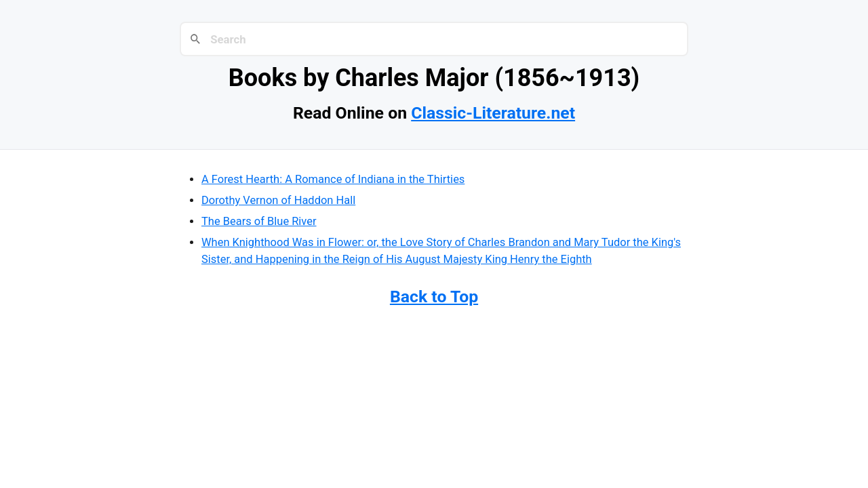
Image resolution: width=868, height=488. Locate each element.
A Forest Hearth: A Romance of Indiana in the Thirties (333, 179)
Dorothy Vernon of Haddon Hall (278, 200)
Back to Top (434, 297)
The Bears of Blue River (259, 221)
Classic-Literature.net (493, 113)
